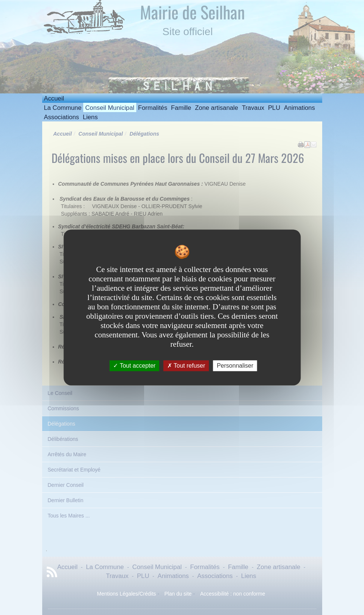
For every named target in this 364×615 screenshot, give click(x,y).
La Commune (63, 108)
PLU (274, 108)
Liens (90, 117)
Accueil (54, 98)
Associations (62, 117)
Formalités (153, 108)
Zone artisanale (217, 108)
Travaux (253, 108)
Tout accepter (134, 366)
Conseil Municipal (110, 108)
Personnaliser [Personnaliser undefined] (235, 366)
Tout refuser (186, 366)
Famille (181, 108)
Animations (300, 108)
